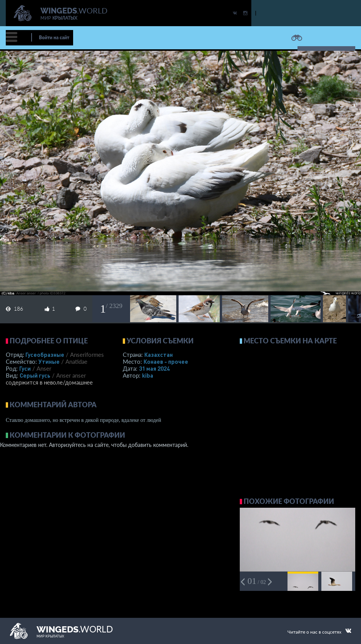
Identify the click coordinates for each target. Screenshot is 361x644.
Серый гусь (35, 375)
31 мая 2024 (154, 368)
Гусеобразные (45, 355)
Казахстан (159, 355)
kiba (148, 375)
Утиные (49, 361)
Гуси (25, 368)
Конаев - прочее (166, 361)
